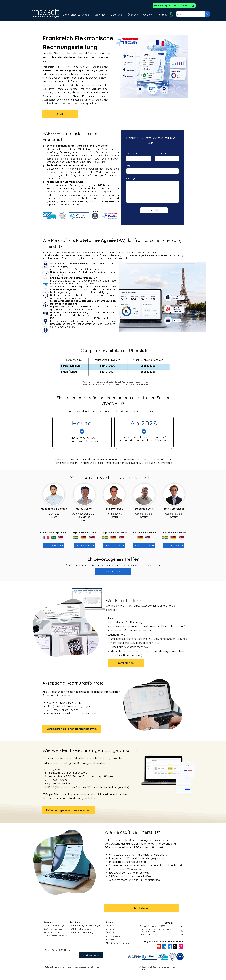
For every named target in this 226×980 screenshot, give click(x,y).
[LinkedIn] (164, 946)
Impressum (111, 939)
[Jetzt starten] (126, 663)
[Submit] (154, 210)
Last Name (161, 153)
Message (130, 178)
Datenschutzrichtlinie (116, 936)
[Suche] (188, 14)
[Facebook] (170, 946)
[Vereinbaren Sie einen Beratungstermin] (72, 729)
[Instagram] (181, 946)
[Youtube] (159, 946)
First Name (131, 153)
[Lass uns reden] (54, 545)
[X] (175, 946)
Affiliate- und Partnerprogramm (121, 943)
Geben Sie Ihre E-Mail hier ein (58, 950)
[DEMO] (60, 114)
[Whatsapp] (171, 14)
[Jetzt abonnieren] (91, 955)
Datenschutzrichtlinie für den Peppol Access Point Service (72, 967)
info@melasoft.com (149, 934)
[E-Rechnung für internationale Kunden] (174, 6)
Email (128, 166)
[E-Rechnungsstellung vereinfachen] (68, 810)
